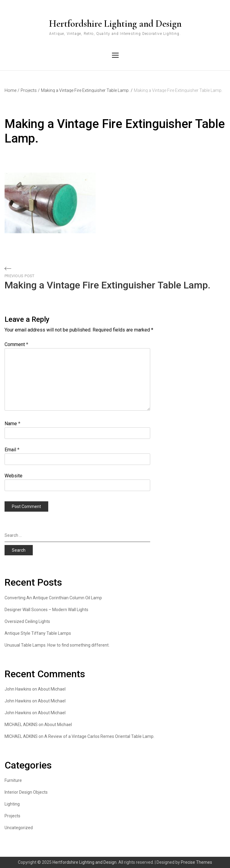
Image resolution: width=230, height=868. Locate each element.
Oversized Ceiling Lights (27, 621)
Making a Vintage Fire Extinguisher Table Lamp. (87, 90)
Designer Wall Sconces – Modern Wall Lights (46, 610)
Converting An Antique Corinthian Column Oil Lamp (53, 598)
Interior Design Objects (26, 792)
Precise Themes (196, 862)
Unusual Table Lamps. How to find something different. (57, 645)
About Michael (52, 689)
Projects (30, 90)
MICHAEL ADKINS (21, 725)
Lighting (12, 804)
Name (12, 424)
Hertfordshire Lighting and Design (115, 24)
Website (14, 476)
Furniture (13, 780)
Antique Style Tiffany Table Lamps (38, 633)
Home (12, 90)
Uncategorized (19, 828)
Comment (16, 344)
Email (12, 450)
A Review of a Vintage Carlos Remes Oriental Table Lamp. (99, 736)
